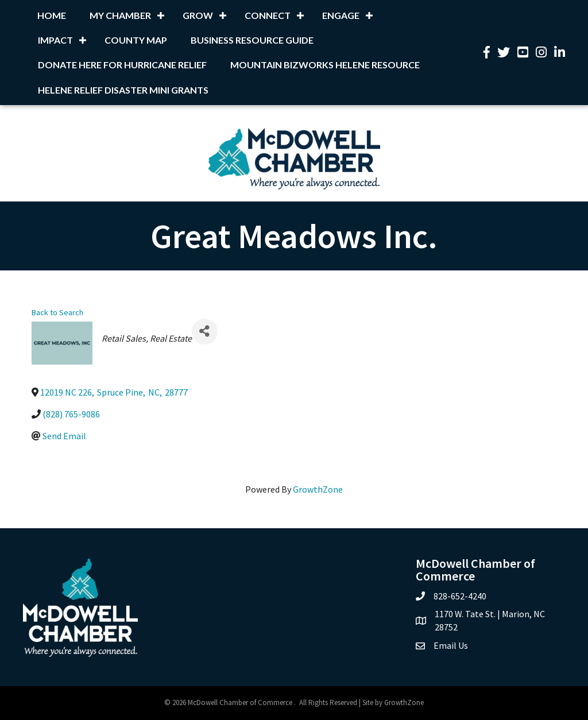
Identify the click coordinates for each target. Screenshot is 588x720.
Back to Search (57, 312)
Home (52, 15)
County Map (136, 40)
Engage (341, 15)
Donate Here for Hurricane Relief (122, 65)
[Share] (205, 332)
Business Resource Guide (252, 40)
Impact (55, 40)
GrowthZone (318, 489)
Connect (268, 15)
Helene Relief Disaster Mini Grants (123, 90)
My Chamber (120, 15)
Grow (198, 15)
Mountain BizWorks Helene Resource (325, 65)
